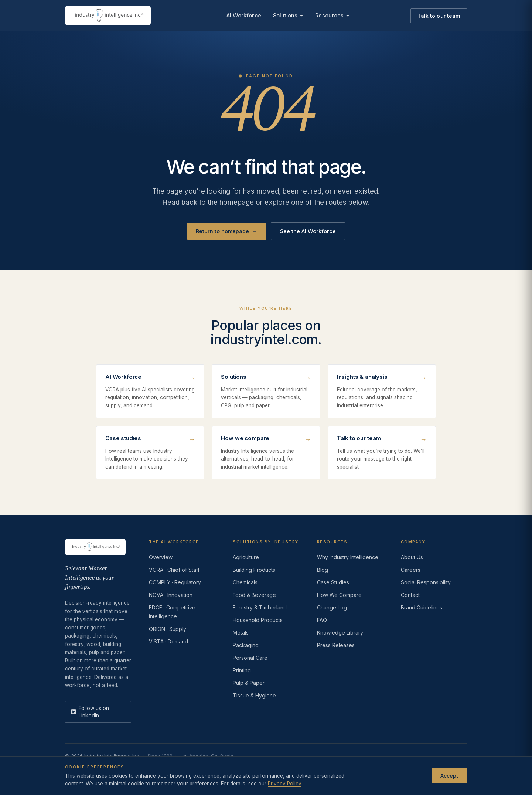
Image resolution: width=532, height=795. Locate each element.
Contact (410, 595)
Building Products (254, 570)
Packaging (246, 645)
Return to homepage (227, 231)
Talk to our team (439, 16)
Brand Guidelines (422, 607)
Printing (242, 670)
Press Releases (336, 645)
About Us (412, 557)
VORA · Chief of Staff (174, 570)
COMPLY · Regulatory (175, 582)
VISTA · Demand (168, 641)
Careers (411, 570)
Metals (241, 633)
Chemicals (245, 582)
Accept (449, 776)
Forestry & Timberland (260, 607)
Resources (332, 15)
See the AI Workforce (308, 231)
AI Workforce (244, 15)
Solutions (288, 15)
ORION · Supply (168, 629)
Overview (161, 557)
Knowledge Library (340, 633)
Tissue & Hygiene (254, 695)
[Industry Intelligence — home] (108, 16)
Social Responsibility (426, 582)
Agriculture (246, 557)
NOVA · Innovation (171, 595)
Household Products (258, 620)
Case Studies (333, 582)
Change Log (332, 607)
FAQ (322, 620)
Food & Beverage (254, 595)
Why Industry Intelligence (348, 557)
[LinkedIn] (98, 712)
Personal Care (250, 658)
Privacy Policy (284, 784)
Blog (323, 570)
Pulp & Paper (249, 683)
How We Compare (339, 595)
